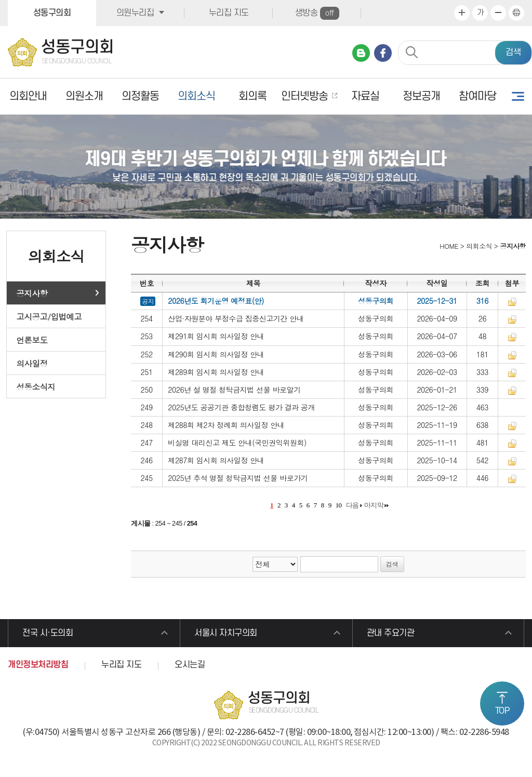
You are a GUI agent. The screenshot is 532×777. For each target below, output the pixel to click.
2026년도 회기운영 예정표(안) (216, 301)
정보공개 (421, 96)
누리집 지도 (229, 13)
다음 (353, 505)
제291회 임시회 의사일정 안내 (216, 336)
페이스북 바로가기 (383, 53)
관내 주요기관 (391, 633)
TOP (502, 711)
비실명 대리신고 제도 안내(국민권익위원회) (237, 443)
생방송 (317, 13)
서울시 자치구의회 (226, 633)
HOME (448, 246)
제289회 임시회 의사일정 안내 (216, 372)
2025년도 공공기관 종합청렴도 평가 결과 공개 (241, 407)
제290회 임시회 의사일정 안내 (216, 354)
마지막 (374, 505)
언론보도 (32, 340)
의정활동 (140, 96)
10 (339, 505)
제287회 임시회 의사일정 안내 (216, 460)
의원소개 (84, 96)
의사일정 (32, 363)
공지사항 (32, 293)
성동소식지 (36, 386)
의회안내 (28, 96)
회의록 (252, 96)
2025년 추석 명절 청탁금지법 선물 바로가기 (238, 478)
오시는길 (190, 665)
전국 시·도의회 (48, 633)
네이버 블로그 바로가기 (361, 53)
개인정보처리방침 (38, 665)
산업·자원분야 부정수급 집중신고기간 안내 (236, 318)
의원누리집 (135, 13)
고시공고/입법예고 (49, 316)
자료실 (365, 96)
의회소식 (196, 96)
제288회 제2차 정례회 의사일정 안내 (226, 425)
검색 (513, 52)
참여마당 (477, 96)
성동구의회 (52, 13)
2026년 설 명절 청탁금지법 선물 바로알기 (234, 390)
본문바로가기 (0, 0)
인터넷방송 (304, 96)
